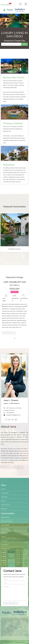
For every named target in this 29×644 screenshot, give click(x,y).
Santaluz (3, 537)
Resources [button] (4, 509)
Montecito (4, 560)
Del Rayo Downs (6, 549)
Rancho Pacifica (5, 517)
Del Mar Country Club (7, 521)
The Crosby (4, 541)
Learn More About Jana (12, 467)
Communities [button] (5, 493)
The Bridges (4, 533)
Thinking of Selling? (13, 123)
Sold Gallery (4, 497)
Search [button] (3, 489)
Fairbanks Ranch (5, 525)
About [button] (3, 501)
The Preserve (5, 545)
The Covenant (5, 529)
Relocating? (9, 165)
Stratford (4, 557)
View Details (9, 333)
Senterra (3, 553)
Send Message (11, 603)
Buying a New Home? (14, 77)
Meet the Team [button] (6, 505)
